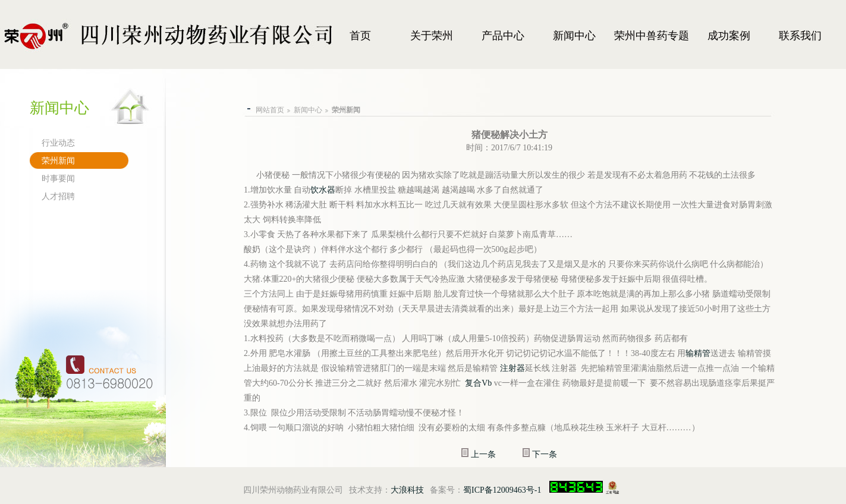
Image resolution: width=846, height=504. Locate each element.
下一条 (545, 454)
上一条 (483, 454)
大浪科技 (407, 490)
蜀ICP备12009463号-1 (502, 490)
